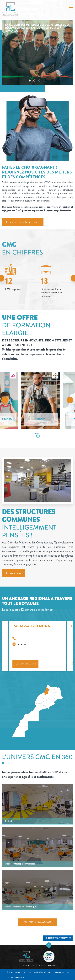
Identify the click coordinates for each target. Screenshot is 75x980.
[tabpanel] (37, 53)
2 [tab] (34, 81)
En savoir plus (13, 573)
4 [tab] (44, 81)
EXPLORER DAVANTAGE (38, 922)
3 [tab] (39, 81)
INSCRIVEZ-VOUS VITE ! (58, 938)
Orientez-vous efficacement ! (23, 222)
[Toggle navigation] (71, 9)
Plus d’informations (25, 664)
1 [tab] (30, 81)
